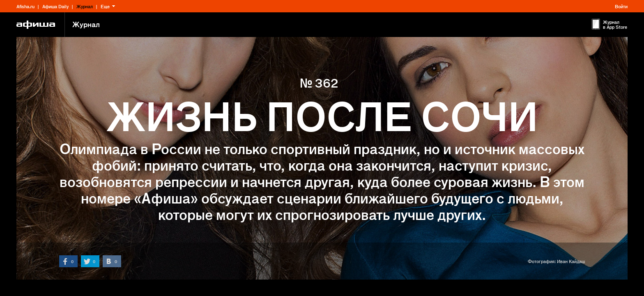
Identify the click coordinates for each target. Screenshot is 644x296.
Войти (621, 6)
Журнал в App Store (615, 24)
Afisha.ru (25, 6)
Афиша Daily (55, 6)
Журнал (85, 6)
